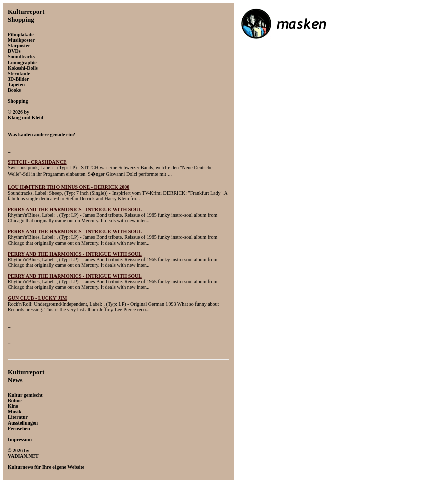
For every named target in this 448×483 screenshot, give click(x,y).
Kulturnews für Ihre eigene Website (46, 467)
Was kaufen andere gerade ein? (41, 134)
